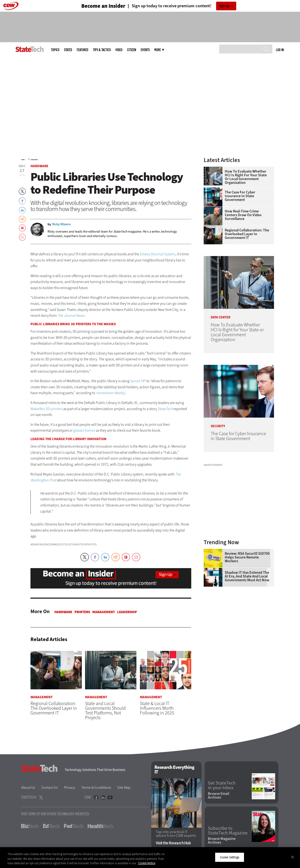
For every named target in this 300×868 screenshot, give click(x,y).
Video (119, 50)
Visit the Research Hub (173, 843)
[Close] (292, 857)
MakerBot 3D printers (47, 409)
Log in (280, 50)
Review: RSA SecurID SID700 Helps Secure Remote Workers (247, 557)
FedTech (74, 826)
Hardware (34, 160)
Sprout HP (138, 381)
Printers (82, 612)
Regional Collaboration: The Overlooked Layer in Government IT (247, 234)
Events (145, 50)
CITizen (131, 50)
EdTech (51, 826)
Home (23, 160)
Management (104, 612)
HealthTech (100, 826)
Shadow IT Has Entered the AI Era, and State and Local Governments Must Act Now (247, 576)
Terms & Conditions (96, 787)
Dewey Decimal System (158, 254)
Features (82, 50)
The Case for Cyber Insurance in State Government (240, 196)
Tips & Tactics (102, 50)
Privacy (70, 787)
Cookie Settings (230, 857)
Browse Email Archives (219, 796)
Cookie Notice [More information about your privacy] (147, 863)
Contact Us (50, 787)
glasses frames (84, 430)
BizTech (30, 826)
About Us (28, 787)
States (68, 50)
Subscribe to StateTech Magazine (228, 831)
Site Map (124, 787)
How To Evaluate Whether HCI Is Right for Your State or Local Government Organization (246, 177)
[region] (150, 858)
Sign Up (224, 6)
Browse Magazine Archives (222, 841)
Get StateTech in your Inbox (222, 786)
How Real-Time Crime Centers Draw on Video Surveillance (243, 215)
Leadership (127, 612)
